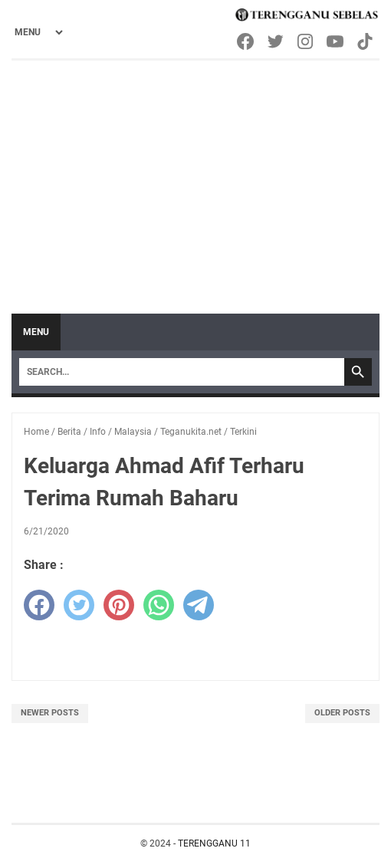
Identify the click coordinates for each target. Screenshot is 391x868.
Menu (36, 332)
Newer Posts (50, 713)
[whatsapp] (159, 605)
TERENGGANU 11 (214, 843)
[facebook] (39, 605)
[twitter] (79, 605)
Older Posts (342, 713)
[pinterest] (119, 605)
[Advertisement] (195, 176)
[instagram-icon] (306, 41)
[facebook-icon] (246, 41)
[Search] (182, 372)
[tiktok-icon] (366, 41)
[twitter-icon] (276, 41)
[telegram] (199, 605)
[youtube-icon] (336, 41)
